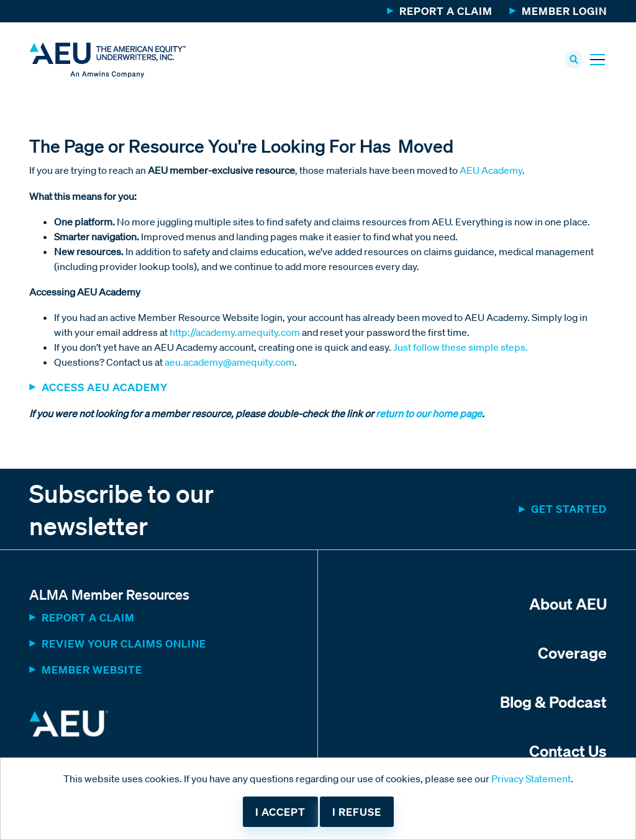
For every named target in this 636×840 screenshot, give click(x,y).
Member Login (564, 11)
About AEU (568, 603)
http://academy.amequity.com (235, 332)
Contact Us (568, 751)
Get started (569, 509)
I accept (280, 812)
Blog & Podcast (553, 702)
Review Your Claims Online (124, 644)
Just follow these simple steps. (461, 347)
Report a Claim (446, 11)
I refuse (357, 812)
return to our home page (428, 413)
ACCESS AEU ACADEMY (105, 387)
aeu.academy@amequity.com (229, 362)
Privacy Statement (531, 779)
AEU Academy (491, 170)
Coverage (572, 653)
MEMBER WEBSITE (92, 670)
